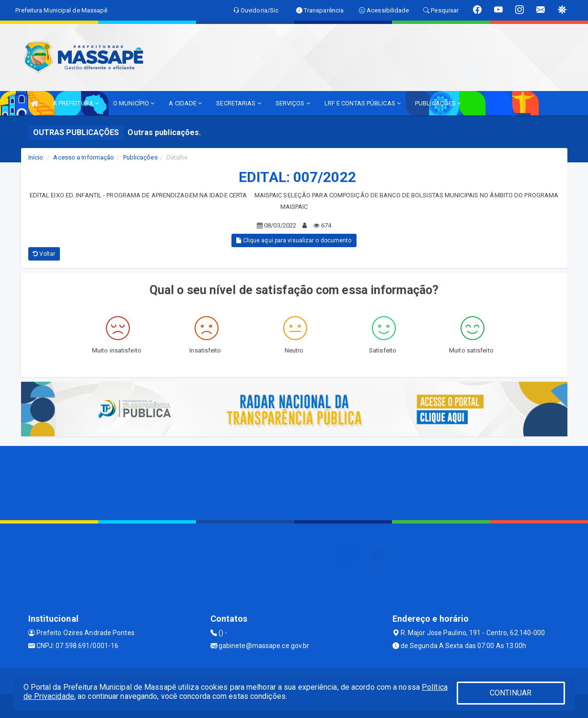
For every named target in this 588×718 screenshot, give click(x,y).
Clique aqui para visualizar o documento (294, 240)
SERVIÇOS (293, 103)
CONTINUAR (511, 693)
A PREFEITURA (76, 103)
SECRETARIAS (238, 103)
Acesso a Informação (84, 157)
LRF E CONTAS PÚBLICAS (363, 103)
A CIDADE (185, 103)
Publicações (140, 157)
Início (36, 157)
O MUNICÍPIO (134, 103)
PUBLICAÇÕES (438, 103)
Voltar (44, 254)
